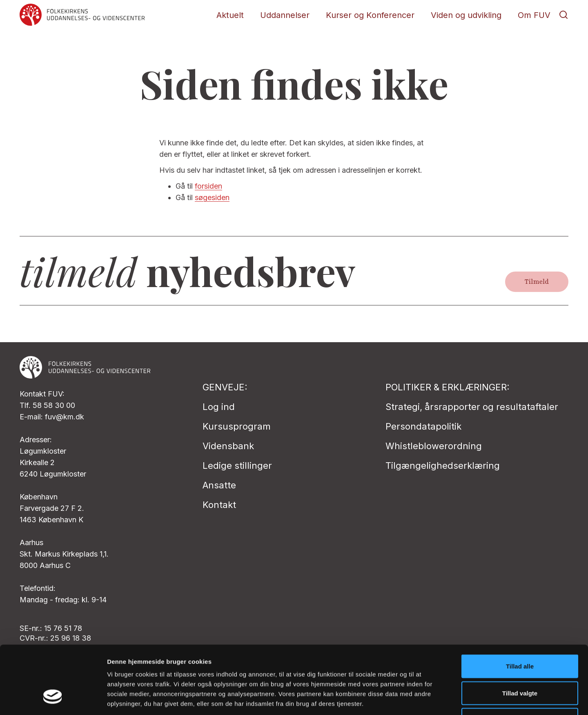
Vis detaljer (424, 699)
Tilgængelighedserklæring (443, 466)
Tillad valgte (520, 635)
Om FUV (534, 15)
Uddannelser (285, 15)
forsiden (208, 186)
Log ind (219, 407)
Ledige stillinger (237, 466)
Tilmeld (537, 282)
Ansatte (219, 485)
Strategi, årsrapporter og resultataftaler (472, 407)
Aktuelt (230, 15)
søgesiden (212, 197)
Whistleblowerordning (434, 446)
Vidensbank (228, 446)
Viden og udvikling (466, 15)
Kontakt (219, 505)
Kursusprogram (237, 426)
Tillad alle (520, 608)
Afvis (520, 661)
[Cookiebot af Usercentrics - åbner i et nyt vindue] (53, 699)
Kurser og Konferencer (370, 15)
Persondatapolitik (423, 426)
